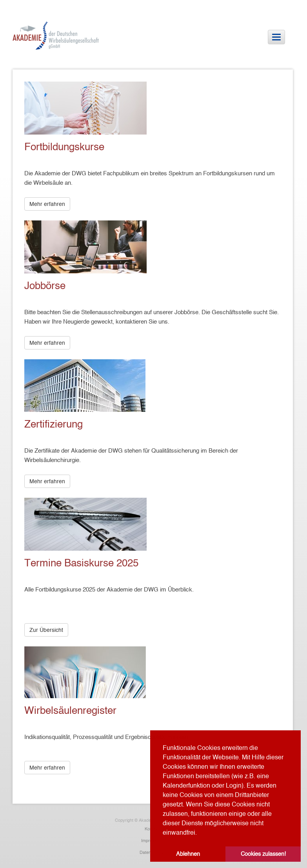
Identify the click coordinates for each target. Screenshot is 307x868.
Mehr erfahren (47, 204)
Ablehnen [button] (188, 854)
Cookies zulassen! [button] (263, 854)
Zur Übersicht (46, 630)
